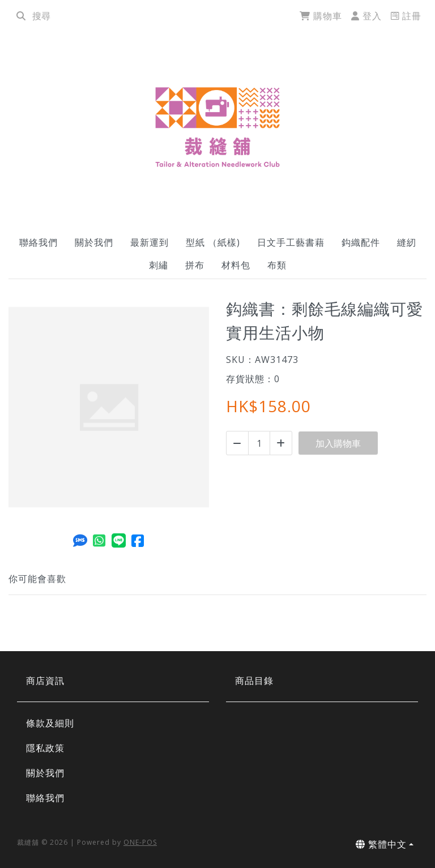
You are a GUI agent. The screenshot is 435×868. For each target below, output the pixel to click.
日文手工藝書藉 (291, 242)
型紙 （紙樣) (213, 242)
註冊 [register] (406, 16)
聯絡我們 (39, 242)
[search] (21, 16)
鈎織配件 (361, 242)
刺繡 (159, 265)
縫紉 (407, 242)
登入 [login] (366, 16)
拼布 (195, 265)
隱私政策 (45, 748)
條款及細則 (50, 723)
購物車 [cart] (321, 16)
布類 (277, 265)
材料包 (236, 265)
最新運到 (150, 242)
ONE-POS (140, 842)
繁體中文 (381, 844)
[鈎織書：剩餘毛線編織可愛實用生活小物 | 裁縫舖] (217, 127)
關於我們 (94, 242)
